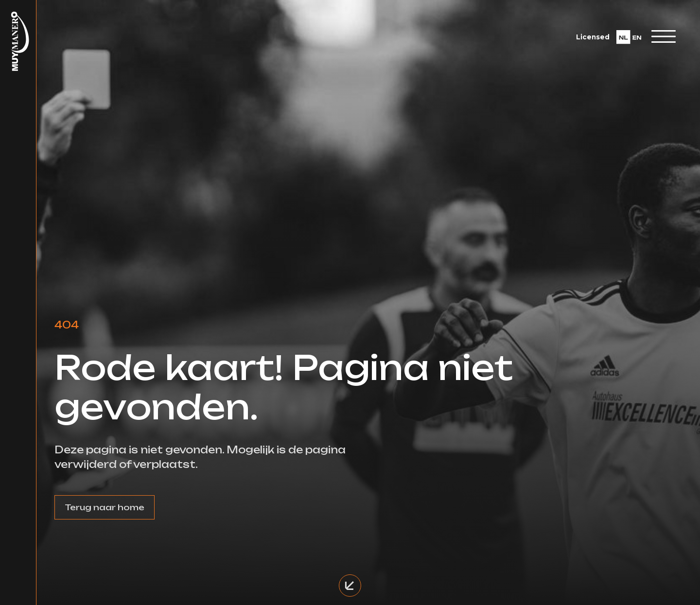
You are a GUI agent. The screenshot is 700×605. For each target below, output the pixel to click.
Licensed (593, 37)
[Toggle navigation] (664, 36)
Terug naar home (105, 507)
